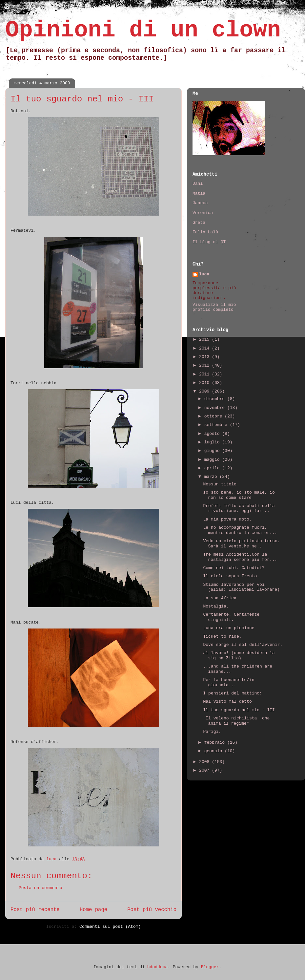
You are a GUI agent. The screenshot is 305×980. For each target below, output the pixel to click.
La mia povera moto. (227, 519)
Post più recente (35, 910)
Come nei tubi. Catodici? (234, 568)
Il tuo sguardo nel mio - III (239, 710)
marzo (212, 477)
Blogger (210, 967)
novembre (216, 408)
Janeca (200, 203)
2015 (205, 340)
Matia (199, 193)
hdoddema (157, 967)
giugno (213, 451)
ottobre (214, 416)
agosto (213, 434)
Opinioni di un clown (143, 30)
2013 (205, 357)
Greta (199, 223)
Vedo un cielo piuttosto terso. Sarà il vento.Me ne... (241, 544)
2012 (205, 365)
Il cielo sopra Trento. (231, 576)
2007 (205, 770)
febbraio (216, 743)
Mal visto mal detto (227, 702)
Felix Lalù (205, 232)
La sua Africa (220, 598)
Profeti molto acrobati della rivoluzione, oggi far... (239, 509)
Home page (93, 910)
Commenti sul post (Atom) (110, 927)
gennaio (214, 751)
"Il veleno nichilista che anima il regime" (236, 721)
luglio (213, 442)
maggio (213, 460)
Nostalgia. (216, 606)
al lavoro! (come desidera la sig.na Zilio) (239, 656)
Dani (198, 184)
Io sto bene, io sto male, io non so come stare (239, 495)
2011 (205, 374)
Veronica (203, 213)
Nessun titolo (220, 484)
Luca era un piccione (229, 628)
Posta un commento (41, 888)
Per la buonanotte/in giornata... (229, 682)
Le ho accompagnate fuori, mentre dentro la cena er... (240, 530)
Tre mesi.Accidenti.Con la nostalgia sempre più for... (240, 557)
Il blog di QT (209, 242)
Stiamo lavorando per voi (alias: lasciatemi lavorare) (241, 587)
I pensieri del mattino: (232, 693)
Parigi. (212, 732)
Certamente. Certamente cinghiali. (231, 617)
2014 (205, 348)
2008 (205, 762)
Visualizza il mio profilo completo (214, 307)
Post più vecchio (152, 910)
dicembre (216, 399)
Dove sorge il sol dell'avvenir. (243, 645)
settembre (217, 425)
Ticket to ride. (222, 637)
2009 (205, 391)
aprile (213, 468)
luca (204, 274)
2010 (205, 383)
